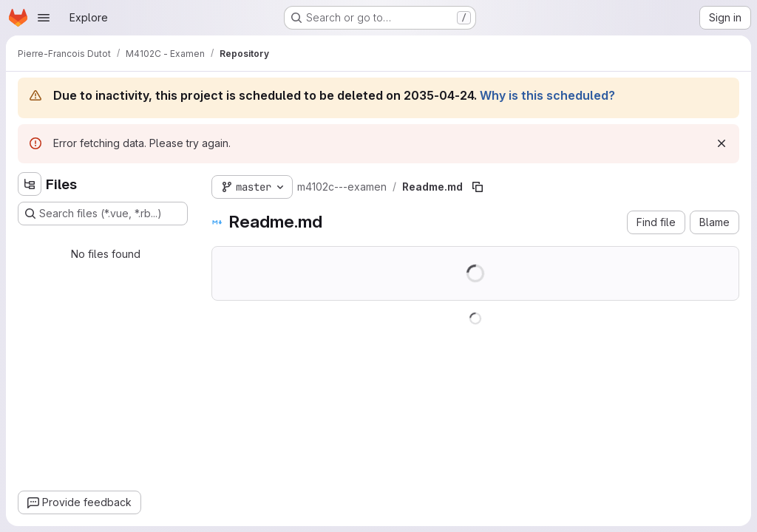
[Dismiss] (722, 143)
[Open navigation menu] (44, 18)
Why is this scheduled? (547, 95)
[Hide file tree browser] (30, 184)
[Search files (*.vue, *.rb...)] (103, 214)
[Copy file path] (478, 187)
